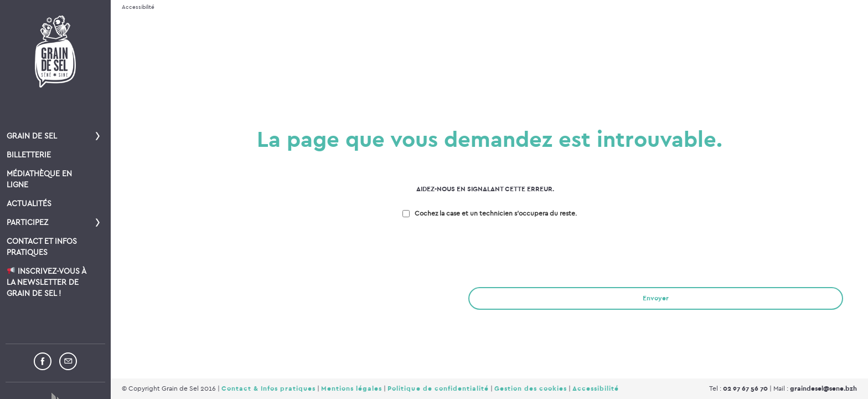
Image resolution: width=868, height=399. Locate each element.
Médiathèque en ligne (39, 179)
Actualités (29, 204)
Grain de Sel (32, 136)
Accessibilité (138, 7)
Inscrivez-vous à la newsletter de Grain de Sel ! (46, 282)
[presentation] (195, 254)
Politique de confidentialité (438, 388)
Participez (27, 222)
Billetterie (29, 155)
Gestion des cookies (531, 388)
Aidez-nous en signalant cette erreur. (485, 189)
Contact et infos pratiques (42, 247)
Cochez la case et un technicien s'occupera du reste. (496, 213)
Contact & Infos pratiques (268, 388)
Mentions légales (352, 388)
